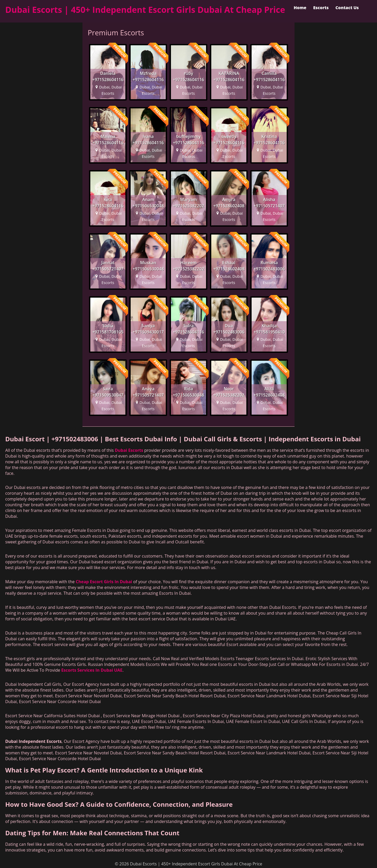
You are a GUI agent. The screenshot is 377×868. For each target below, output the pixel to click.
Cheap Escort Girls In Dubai (104, 582)
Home (300, 8)
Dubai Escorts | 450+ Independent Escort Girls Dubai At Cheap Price (145, 10)
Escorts (321, 8)
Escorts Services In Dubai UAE (92, 670)
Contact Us (347, 8)
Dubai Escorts (129, 450)
